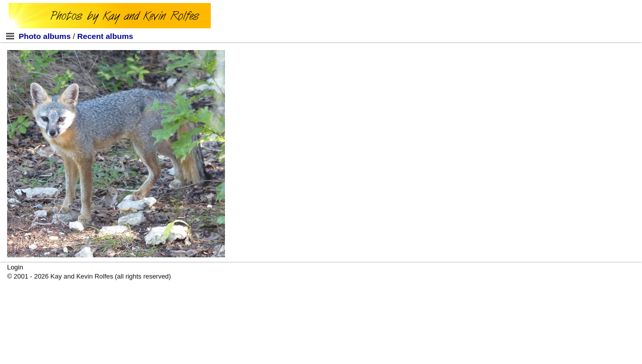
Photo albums (45, 36)
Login (15, 267)
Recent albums (105, 36)
